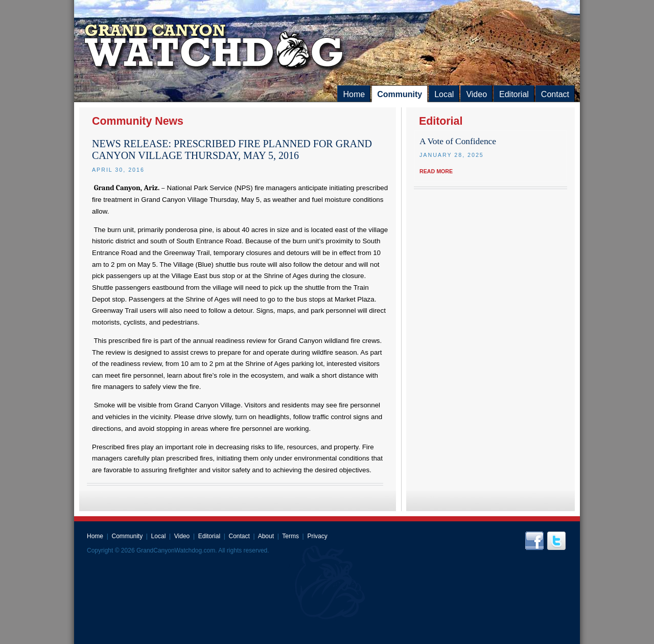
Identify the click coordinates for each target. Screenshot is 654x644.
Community (400, 94)
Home (354, 94)
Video (476, 94)
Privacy (317, 536)
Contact (555, 94)
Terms (290, 536)
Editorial (514, 94)
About (266, 536)
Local (444, 94)
